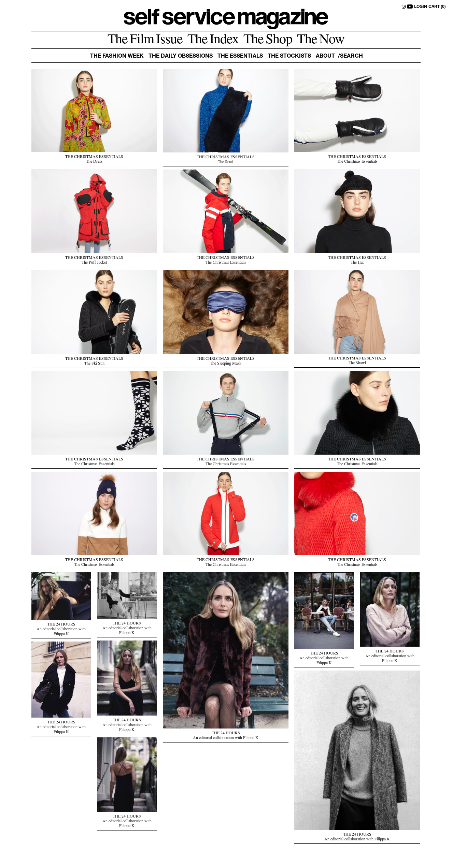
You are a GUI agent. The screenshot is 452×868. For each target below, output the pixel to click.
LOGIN (421, 7)
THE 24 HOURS (324, 654)
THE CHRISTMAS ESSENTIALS (94, 157)
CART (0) (437, 7)
